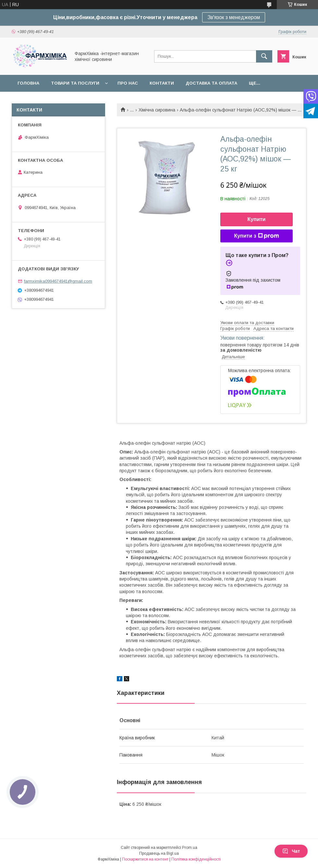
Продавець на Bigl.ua (159, 853)
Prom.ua (190, 848)
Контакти (162, 83)
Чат (291, 851)
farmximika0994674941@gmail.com (58, 281)
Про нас (128, 83)
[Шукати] (264, 56)
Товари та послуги (75, 83)
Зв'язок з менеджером (234, 17)
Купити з (256, 236)
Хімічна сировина (157, 110)
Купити (257, 219)
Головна (28, 83)
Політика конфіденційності (196, 859)
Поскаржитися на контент (145, 859)
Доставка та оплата (211, 83)
